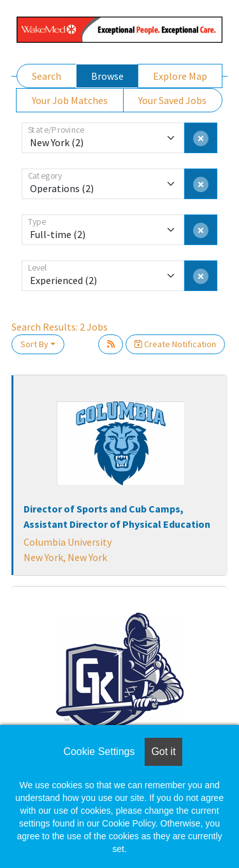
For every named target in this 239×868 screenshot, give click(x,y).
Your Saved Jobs (172, 100)
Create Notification (175, 344)
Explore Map (180, 76)
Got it (163, 752)
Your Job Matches (70, 100)
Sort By (34, 344)
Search (47, 76)
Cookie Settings (99, 752)
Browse (107, 76)
